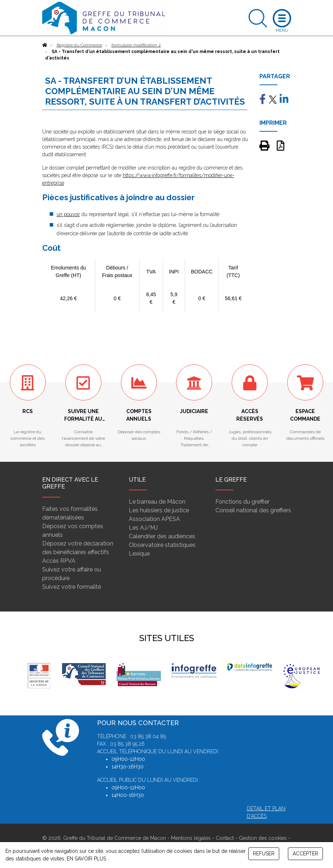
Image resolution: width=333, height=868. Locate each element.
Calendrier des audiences (162, 536)
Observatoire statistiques (162, 545)
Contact (225, 838)
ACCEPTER (305, 854)
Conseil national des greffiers (253, 510)
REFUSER (264, 854)
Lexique (139, 554)
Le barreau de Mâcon (157, 502)
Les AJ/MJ (143, 528)
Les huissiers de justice (159, 510)
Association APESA (154, 519)
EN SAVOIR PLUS (86, 859)
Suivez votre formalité (72, 587)
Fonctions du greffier (242, 502)
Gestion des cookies (263, 838)
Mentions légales (191, 838)
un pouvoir (68, 214)
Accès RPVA (59, 561)
